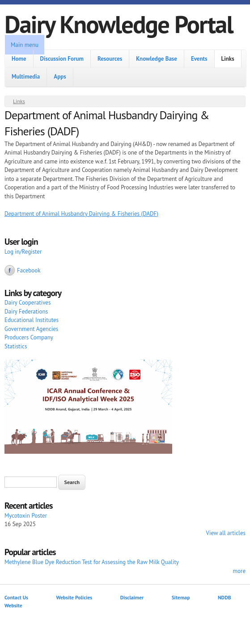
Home (19, 59)
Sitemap (181, 597)
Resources (110, 59)
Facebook (29, 270)
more (239, 571)
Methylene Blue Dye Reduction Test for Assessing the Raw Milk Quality (92, 562)
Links (228, 59)
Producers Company (29, 337)
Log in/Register (23, 252)
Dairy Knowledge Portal (119, 24)
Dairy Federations (26, 312)
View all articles (226, 533)
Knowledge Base (157, 59)
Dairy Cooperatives (28, 303)
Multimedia (26, 77)
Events (199, 59)
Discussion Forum (62, 59)
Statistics (16, 346)
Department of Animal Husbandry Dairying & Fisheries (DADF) (81, 214)
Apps (60, 77)
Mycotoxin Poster (26, 516)
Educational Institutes (32, 320)
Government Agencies (31, 329)
